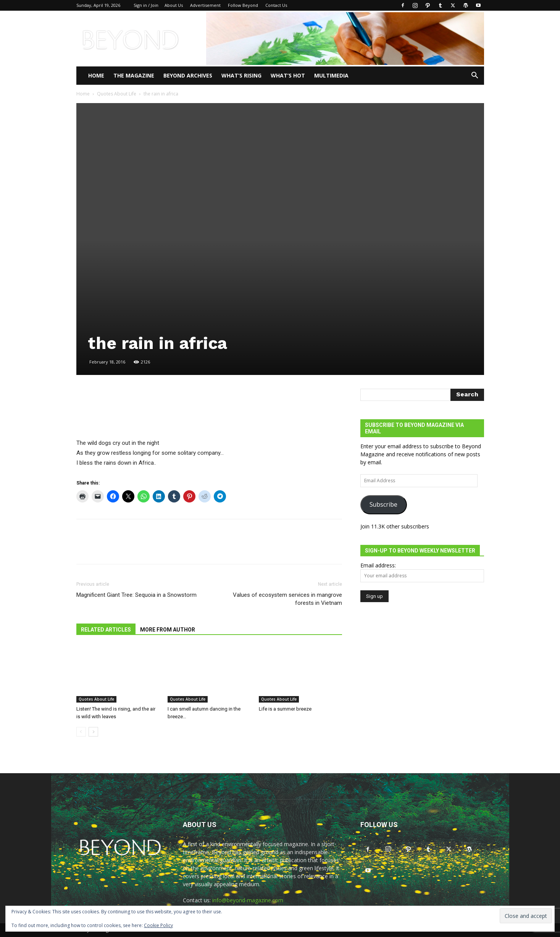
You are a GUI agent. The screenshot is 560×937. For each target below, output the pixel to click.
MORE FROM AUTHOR (168, 630)
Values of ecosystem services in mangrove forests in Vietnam (287, 599)
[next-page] (93, 732)
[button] (475, 76)
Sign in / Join (146, 5)
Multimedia (331, 75)
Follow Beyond (243, 5)
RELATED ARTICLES (106, 630)
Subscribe (383, 504)
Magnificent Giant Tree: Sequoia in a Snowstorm (136, 595)
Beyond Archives (188, 75)
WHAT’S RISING (241, 75)
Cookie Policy (158, 925)
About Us (174, 5)
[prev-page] (81, 732)
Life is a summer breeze (285, 709)
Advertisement (205, 5)
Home (96, 75)
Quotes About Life (117, 94)
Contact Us (276, 5)
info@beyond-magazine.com (248, 900)
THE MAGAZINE (134, 75)
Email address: (378, 565)
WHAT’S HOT (288, 75)
